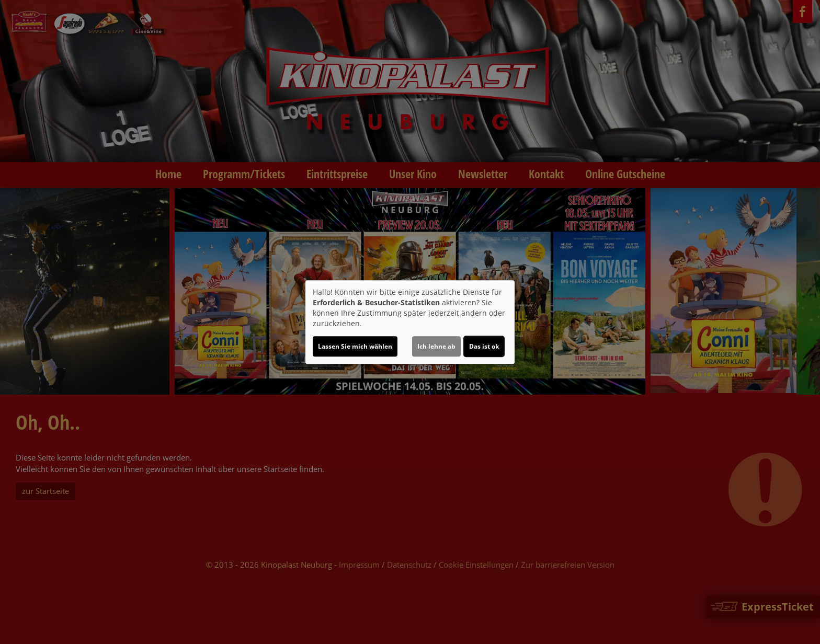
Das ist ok (484, 346)
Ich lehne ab (436, 346)
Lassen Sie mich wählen (355, 346)
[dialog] (410, 322)
